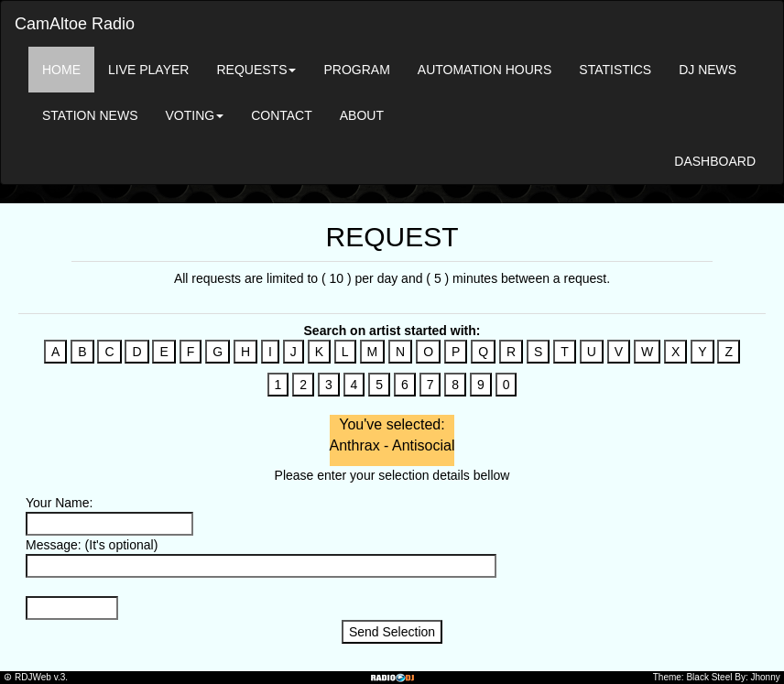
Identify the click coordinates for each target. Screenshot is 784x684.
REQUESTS (256, 70)
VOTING (194, 115)
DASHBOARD (715, 161)
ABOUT (362, 115)
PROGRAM (356, 70)
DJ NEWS (708, 70)
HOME (61, 70)
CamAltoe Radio (75, 24)
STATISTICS (615, 70)
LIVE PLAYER (148, 70)
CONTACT (282, 115)
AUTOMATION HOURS (485, 70)
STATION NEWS (90, 115)
